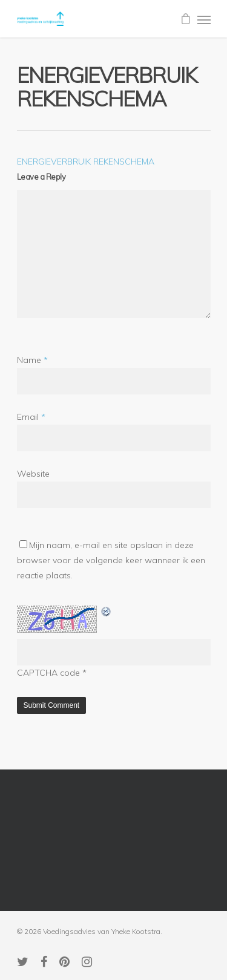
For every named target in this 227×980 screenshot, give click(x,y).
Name (32, 360)
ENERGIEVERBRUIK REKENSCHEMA (86, 162)
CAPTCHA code (48, 673)
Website (33, 474)
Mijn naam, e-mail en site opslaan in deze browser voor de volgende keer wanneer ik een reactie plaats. (111, 560)
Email (31, 417)
